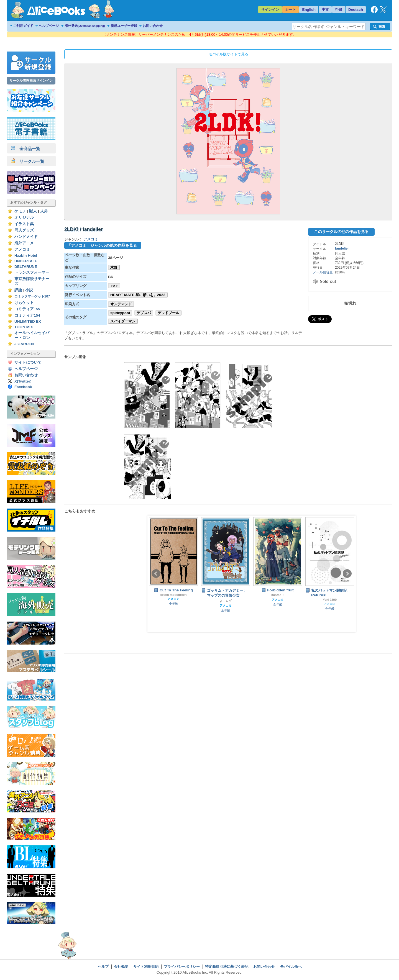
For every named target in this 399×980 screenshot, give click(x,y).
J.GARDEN (24, 344)
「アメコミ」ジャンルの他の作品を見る (102, 245)
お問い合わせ (153, 26)
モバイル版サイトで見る (228, 54)
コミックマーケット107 (32, 296)
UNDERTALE (26, 261)
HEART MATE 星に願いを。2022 (138, 295)
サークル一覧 (28, 161)
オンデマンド (121, 304)
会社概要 (121, 967)
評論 (18, 290)
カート (291, 10)
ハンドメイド (26, 237)
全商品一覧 (25, 149)
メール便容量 (323, 272)
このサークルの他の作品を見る (341, 232)
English (309, 10)
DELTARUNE (26, 267)
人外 (44, 211)
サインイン (270, 10)
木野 (114, 267)
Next (347, 574)
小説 (29, 290)
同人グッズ (24, 230)
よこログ (226, 601)
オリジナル (24, 218)
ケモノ (20, 211)
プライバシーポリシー (182, 967)
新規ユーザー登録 (124, 26)
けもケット (24, 303)
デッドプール (168, 313)
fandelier (342, 248)
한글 (339, 10)
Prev (156, 574)
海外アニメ (24, 243)
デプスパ (144, 313)
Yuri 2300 (330, 600)
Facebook (23, 387)
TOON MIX (24, 327)
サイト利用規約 (146, 967)
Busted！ (278, 595)
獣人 (33, 211)
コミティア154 (27, 315)
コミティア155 (27, 309)
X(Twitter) (23, 381)
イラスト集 (24, 224)
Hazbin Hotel (26, 256)
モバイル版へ (291, 967)
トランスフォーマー (32, 272)
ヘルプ (103, 967)
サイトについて (28, 362)
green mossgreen (173, 595)
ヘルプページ (49, 26)
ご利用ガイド (23, 26)
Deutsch (356, 10)
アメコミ (22, 249)
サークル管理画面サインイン (31, 81)
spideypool (120, 313)
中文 (325, 10)
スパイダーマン (123, 321)
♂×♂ (114, 286)
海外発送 (85, 26)
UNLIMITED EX (28, 321)
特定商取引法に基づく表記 (227, 967)
